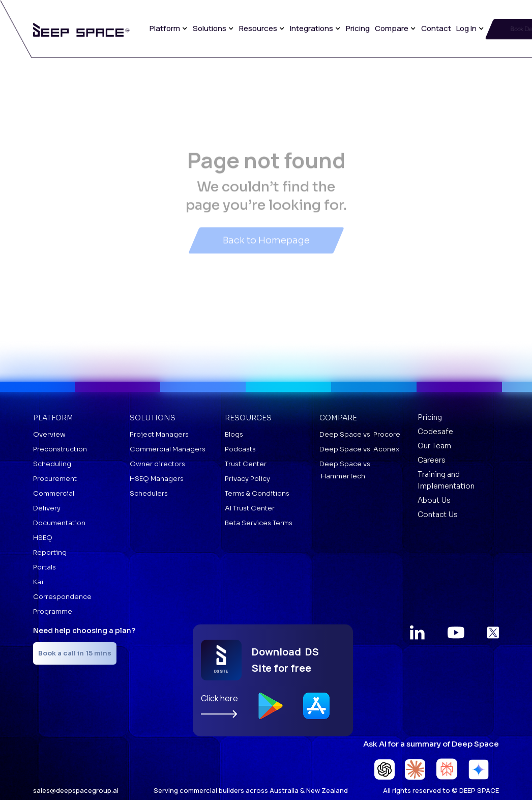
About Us (434, 500)
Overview (49, 434)
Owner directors (157, 464)
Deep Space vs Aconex (359, 449)
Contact (436, 28)
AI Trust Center (250, 508)
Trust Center (246, 464)
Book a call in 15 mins (75, 653)
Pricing (358, 28)
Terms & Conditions (257, 493)
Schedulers (149, 493)
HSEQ (43, 538)
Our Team (434, 446)
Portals (45, 567)
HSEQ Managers (157, 479)
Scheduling (52, 464)
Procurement (55, 479)
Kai (38, 582)
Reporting (50, 552)
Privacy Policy (247, 479)
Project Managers (159, 434)
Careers (432, 460)
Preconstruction (60, 449)
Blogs (234, 434)
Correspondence (62, 597)
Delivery (47, 508)
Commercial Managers (168, 449)
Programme (53, 611)
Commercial (54, 493)
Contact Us (438, 515)
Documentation (59, 523)
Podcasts (240, 449)
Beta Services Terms (259, 523)
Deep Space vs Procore (360, 434)
